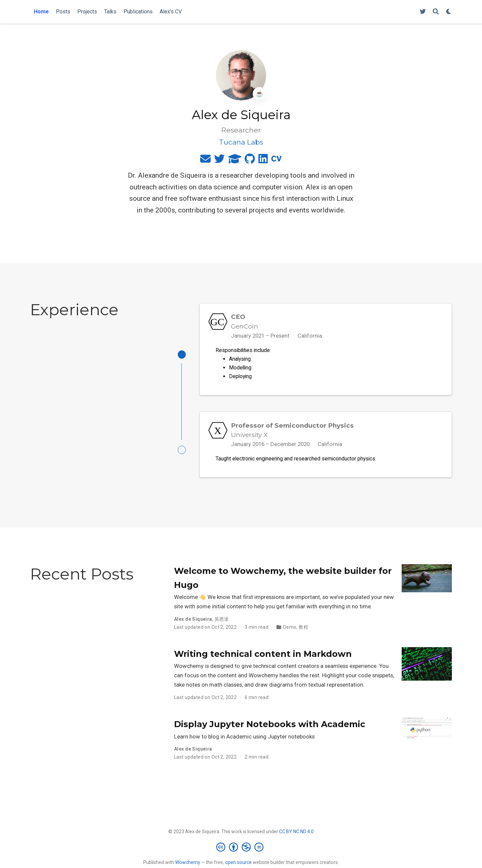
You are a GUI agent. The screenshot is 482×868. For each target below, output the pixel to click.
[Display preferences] (449, 12)
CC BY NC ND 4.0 (296, 833)
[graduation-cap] (235, 160)
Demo (290, 629)
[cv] (276, 160)
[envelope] (206, 160)
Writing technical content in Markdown (263, 656)
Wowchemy (188, 864)
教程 (303, 629)
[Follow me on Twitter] (423, 12)
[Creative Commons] (241, 849)
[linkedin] (263, 160)
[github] (250, 160)
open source (238, 864)
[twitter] (220, 160)
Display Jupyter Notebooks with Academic (270, 726)
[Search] (436, 12)
